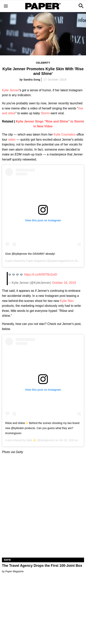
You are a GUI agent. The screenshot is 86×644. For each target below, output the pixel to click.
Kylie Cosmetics (65, 134)
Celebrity (43, 63)
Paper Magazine (36, 261)
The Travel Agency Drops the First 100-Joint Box (42, 566)
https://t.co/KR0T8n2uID (41, 275)
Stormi (45, 113)
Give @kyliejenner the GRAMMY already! (30, 254)
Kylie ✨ (31, 440)
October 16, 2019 (64, 283)
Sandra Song (32, 80)
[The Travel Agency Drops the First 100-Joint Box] (43, 537)
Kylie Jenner (10, 90)
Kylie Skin (67, 301)
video (12, 140)
